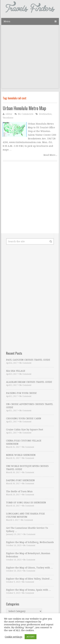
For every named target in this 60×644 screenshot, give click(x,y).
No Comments (26, 114)
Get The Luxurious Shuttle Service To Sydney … (27, 530)
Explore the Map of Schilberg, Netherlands (30, 542)
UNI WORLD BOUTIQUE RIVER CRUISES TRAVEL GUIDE (27, 468)
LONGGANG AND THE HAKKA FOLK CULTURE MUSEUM (25, 515)
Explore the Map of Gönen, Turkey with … (30, 568)
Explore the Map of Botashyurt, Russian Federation (28, 555)
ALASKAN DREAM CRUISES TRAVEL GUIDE (29, 382)
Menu (7, 21)
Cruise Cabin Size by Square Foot (25, 430)
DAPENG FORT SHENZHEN (20, 480)
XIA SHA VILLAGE (16, 371)
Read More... (50, 155)
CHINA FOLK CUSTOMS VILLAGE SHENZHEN (24, 442)
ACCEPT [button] (31, 637)
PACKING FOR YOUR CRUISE (21, 393)
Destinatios (45, 114)
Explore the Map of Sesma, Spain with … (29, 590)
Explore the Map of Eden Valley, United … (29, 579)
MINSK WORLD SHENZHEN (21, 455)
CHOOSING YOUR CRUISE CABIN (24, 418)
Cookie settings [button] (14, 637)
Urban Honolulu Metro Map (24, 108)
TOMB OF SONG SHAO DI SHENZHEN (26, 503)
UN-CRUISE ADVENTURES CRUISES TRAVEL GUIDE (30, 406)
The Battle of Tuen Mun (19, 491)
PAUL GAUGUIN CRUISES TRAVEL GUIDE (28, 360)
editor (9, 114)
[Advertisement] (30, 58)
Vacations (8, 118)
